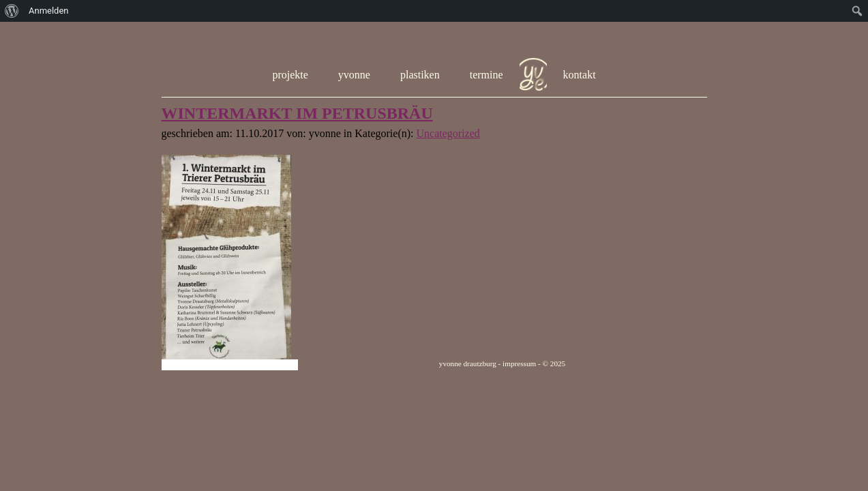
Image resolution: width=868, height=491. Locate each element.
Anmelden (49, 11)
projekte (290, 75)
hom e (533, 75)
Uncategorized (448, 133)
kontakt (580, 75)
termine (487, 75)
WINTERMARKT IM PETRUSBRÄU (297, 113)
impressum (519, 363)
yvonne (354, 75)
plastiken (420, 75)
